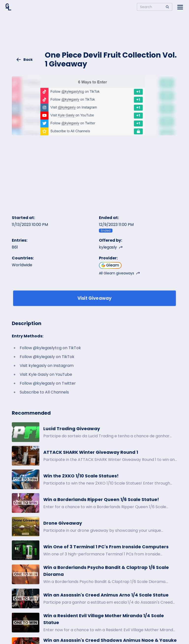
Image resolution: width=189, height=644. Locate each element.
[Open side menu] (180, 7)
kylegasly (111, 247)
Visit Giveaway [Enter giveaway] (95, 298)
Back (24, 60)
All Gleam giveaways (119, 273)
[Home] (8, 7)
